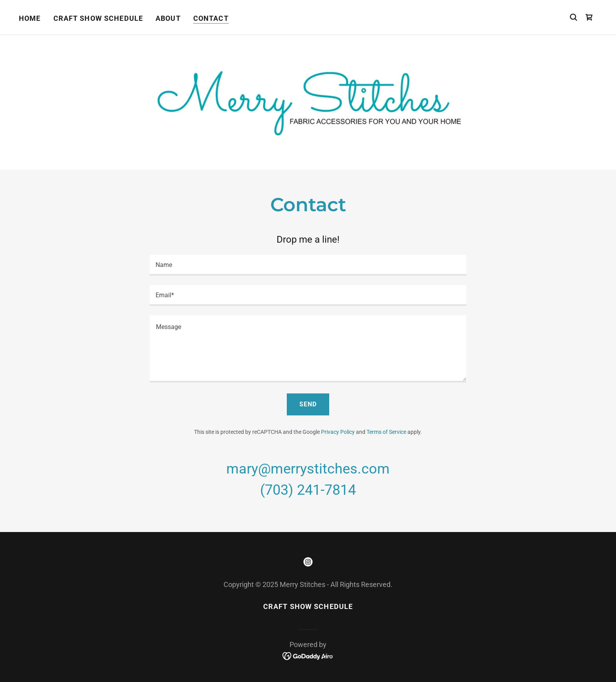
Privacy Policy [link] (338, 432)
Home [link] (30, 18)
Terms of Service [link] (386, 432)
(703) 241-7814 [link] (308, 490)
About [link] (168, 18)
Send (308, 404)
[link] (589, 17)
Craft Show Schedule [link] (98, 18)
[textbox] (308, 265)
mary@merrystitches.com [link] (308, 469)
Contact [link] (211, 18)
